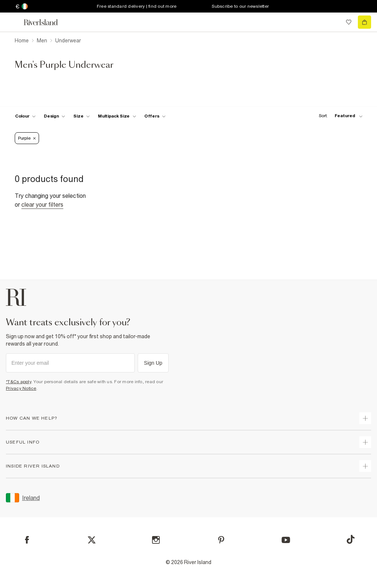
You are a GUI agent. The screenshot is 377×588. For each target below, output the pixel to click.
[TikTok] (350, 539)
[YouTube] (286, 540)
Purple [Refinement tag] (27, 138)
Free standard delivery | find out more (137, 6)
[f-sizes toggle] (82, 116)
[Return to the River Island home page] (46, 22)
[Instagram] (156, 540)
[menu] (13, 22)
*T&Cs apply (19, 382)
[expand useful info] (365, 442)
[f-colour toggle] (25, 116)
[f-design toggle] (54, 116)
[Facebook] (27, 540)
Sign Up (153, 363)
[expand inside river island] (365, 466)
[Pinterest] (221, 540)
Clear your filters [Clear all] (42, 204)
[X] (92, 540)
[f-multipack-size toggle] (117, 116)
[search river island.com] (334, 22)
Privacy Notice (21, 388)
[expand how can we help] (365, 418)
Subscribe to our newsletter (240, 6)
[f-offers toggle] (155, 116)
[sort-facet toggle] (339, 116)
